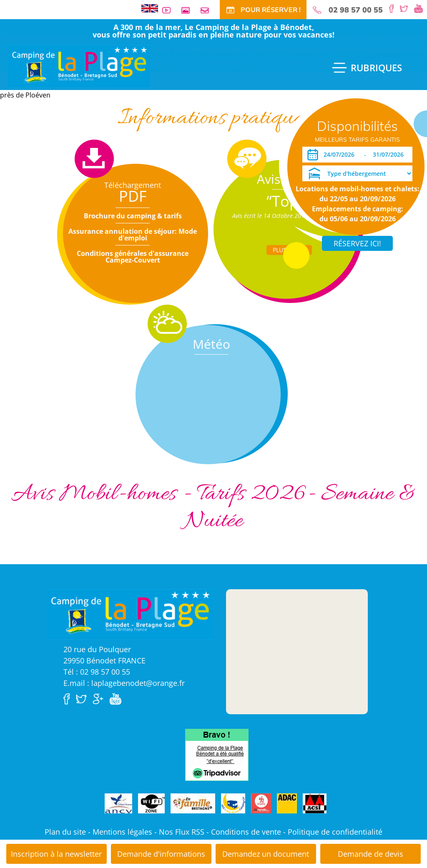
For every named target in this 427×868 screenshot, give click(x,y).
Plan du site (65, 832)
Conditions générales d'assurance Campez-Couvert (133, 257)
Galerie (189, 10)
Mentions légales (122, 832)
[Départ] (391, 155)
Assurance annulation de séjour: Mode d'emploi (133, 235)
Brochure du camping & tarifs (133, 216)
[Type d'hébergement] (357, 173)
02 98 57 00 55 (356, 10)
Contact (208, 10)
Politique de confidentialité (335, 832)
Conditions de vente (246, 832)
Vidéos (170, 10)
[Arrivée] (340, 155)
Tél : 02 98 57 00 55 (97, 672)
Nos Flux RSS (182, 832)
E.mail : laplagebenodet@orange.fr (124, 683)
